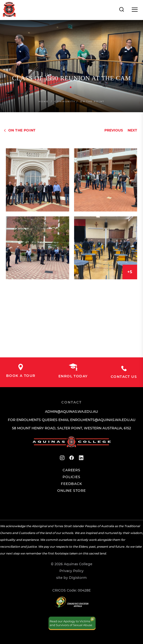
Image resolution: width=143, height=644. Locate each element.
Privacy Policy (71, 571)
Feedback (71, 484)
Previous (114, 130)
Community (65, 101)
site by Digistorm (71, 578)
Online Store (71, 491)
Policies (71, 477)
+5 (130, 272)
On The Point (92, 101)
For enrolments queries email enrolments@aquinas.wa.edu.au (72, 420)
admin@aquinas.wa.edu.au (71, 412)
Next (132, 130)
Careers (71, 470)
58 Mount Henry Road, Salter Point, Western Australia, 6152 (71, 428)
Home (44, 101)
